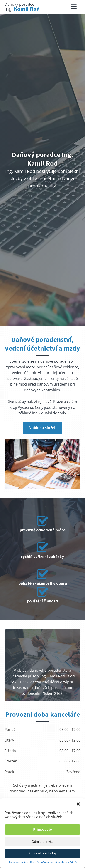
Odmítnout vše (43, 842)
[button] (78, 804)
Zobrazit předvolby (42, 853)
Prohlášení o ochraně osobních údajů (53, 862)
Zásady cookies (18, 862)
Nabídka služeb (42, 428)
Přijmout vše (42, 829)
